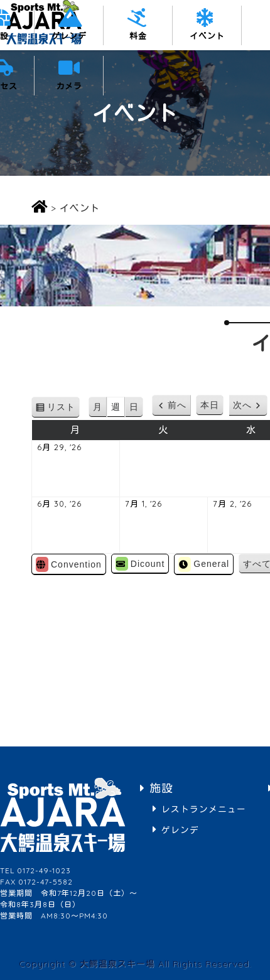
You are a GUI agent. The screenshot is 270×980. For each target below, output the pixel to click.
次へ (242, 405)
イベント (207, 36)
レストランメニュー (204, 809)
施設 (161, 788)
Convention (69, 564)
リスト (63, 409)
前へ (177, 405)
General (204, 564)
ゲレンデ (69, 36)
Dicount (140, 564)
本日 (210, 405)
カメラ (69, 86)
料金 (138, 36)
